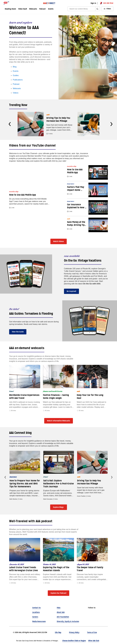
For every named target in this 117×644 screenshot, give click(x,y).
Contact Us (36, 608)
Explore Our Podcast (58, 593)
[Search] (82, 9)
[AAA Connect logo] (49, 3)
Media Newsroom (39, 621)
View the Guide (18, 332)
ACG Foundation (63, 617)
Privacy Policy (74, 632)
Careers (35, 617)
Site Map (58, 632)
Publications (18, 80)
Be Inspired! (71, 291)
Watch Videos (59, 241)
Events (51, 9)
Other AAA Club (94, 641)
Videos (16, 93)
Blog (15, 67)
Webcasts (17, 88)
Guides (16, 75)
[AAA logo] (6, 3)
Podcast (16, 84)
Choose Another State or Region (74, 641)
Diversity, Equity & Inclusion (68, 621)
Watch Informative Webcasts (59, 421)
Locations (36, 612)
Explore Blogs (59, 507)
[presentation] (10, 124)
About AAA (61, 612)
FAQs (59, 608)
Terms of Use (92, 632)
